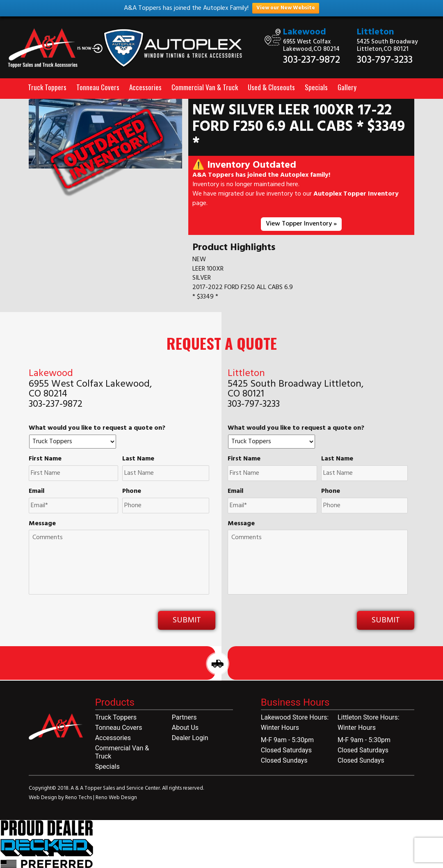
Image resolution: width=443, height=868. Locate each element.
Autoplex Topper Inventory (356, 194)
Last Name (138, 459)
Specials (316, 87)
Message (42, 524)
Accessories (145, 87)
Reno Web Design (116, 798)
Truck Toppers (47, 87)
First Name (45, 459)
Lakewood (305, 32)
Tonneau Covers (98, 87)
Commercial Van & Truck (205, 87)
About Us (185, 728)
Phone (132, 491)
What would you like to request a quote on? (97, 428)
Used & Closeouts (271, 87)
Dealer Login (190, 738)
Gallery (347, 87)
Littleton (376, 32)
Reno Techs (79, 798)
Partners (184, 717)
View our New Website (286, 8)
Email (37, 491)
